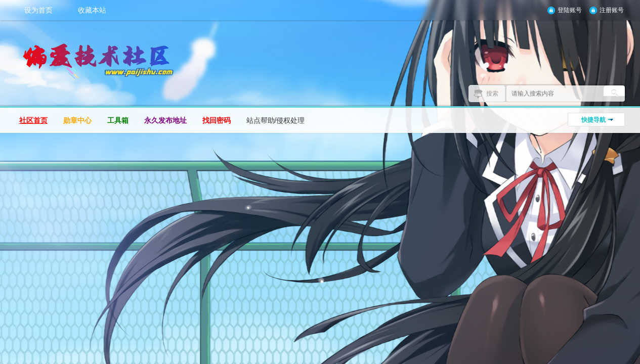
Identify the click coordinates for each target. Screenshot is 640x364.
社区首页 (33, 120)
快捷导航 (593, 120)
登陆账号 (570, 10)
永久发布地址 (165, 120)
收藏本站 (92, 10)
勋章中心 (77, 120)
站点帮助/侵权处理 (276, 120)
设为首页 (38, 10)
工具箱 (118, 120)
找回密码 (217, 120)
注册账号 (612, 10)
